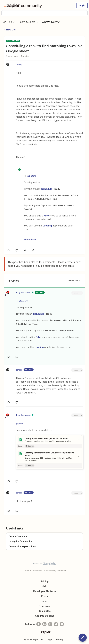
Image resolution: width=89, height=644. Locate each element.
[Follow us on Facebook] (39, 624)
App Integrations (44, 616)
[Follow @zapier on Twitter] (56, 624)
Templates (45, 611)
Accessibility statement (55, 571)
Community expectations (22, 546)
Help (44, 586)
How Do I (11, 30)
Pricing (45, 581)
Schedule (47, 189)
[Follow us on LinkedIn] (44, 624)
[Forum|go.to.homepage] (23, 6)
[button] (82, 6)
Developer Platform (44, 591)
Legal (50, 640)
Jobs (44, 601)
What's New (51, 22)
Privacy (59, 640)
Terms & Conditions (33, 571)
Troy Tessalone (23, 292)
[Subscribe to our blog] (50, 624)
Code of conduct (18, 536)
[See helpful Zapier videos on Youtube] (62, 624)
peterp (19, 64)
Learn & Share (29, 22)
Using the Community (20, 541)
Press (45, 596)
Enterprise (44, 606)
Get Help (9, 22)
